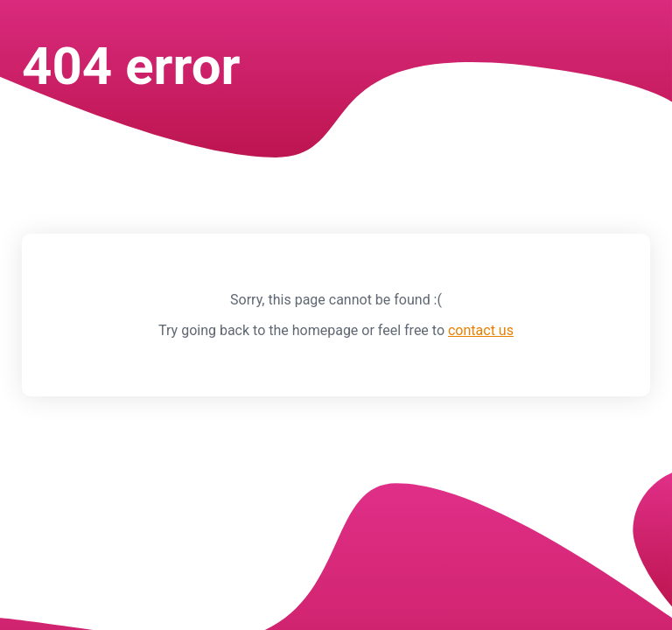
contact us (481, 330)
